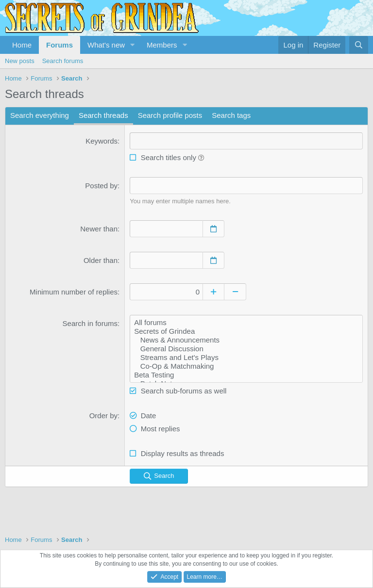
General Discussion (246, 349)
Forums (59, 45)
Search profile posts (170, 115)
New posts (20, 61)
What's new (106, 45)
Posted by (101, 186)
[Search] (359, 45)
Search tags (231, 115)
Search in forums (90, 323)
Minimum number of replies (74, 292)
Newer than (99, 229)
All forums (246, 323)
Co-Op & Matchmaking (246, 366)
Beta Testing (246, 375)
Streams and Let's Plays (246, 358)
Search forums (63, 61)
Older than (101, 260)
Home (22, 45)
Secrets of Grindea (246, 331)
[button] (133, 45)
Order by (103, 416)
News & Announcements (246, 340)
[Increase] (213, 292)
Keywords (102, 141)
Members (162, 45)
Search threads (103, 115)
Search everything (40, 115)
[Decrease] (235, 292)
